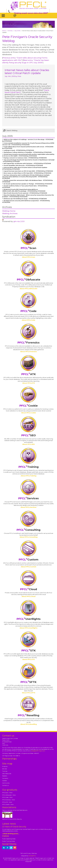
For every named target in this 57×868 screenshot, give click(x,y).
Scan (28, 248)
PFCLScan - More (7, 793)
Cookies (4, 781)
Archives (10, 31)
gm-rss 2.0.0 (19, 221)
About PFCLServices (28, 507)
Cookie (29, 406)
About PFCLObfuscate (28, 289)
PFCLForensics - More (8, 800)
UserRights (29, 619)
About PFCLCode (28, 320)
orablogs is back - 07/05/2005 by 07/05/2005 (19, 150)
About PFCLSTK (28, 659)
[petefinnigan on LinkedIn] (4, 848)
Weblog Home (9, 211)
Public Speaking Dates (9, 839)
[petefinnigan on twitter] (11, 848)
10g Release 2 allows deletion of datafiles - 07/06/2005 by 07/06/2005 (27, 152)
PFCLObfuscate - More (9, 795)
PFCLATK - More (7, 802)
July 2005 (17, 31)
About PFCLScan (29, 257)
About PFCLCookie (29, 413)
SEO (29, 435)
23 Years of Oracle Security (14, 827)
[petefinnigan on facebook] (7, 848)
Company (5, 778)
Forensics (28, 343)
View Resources (7, 774)
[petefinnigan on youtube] (15, 848)
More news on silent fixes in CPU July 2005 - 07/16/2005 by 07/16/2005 (27, 173)
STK (29, 651)
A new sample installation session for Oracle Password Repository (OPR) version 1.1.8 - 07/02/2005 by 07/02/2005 (28, 144)
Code (28, 311)
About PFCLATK (29, 383)
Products (5, 766)
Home (4, 31)
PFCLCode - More (7, 797)
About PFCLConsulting (29, 537)
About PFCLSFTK (29, 693)
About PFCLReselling (29, 724)
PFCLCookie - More (8, 804)
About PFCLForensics (29, 352)
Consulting (28, 530)
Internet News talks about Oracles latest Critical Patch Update (27, 72)
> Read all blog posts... (11, 834)
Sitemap (34, 853)
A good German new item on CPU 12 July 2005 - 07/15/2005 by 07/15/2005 (28, 171)
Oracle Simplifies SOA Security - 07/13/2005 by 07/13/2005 (23, 165)
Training (29, 467)
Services (28, 498)
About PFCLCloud (28, 596)
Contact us (5, 785)
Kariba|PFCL (32, 856)
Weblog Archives (10, 213)
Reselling (29, 715)
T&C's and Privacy (26, 853)
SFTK (28, 682)
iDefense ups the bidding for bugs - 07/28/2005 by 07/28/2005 (25, 199)
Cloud (29, 589)
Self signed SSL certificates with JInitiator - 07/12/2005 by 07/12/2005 (27, 163)
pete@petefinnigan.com (38, 751)
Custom (29, 560)
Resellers (5, 776)
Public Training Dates (9, 841)
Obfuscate (29, 280)
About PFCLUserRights (29, 628)
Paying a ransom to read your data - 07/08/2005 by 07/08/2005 (25, 158)
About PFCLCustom (29, 567)
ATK (29, 374)
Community (6, 783)
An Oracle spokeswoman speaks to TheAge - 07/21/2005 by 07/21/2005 (28, 184)
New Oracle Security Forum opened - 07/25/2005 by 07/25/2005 (25, 193)
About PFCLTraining (29, 476)
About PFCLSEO (29, 444)
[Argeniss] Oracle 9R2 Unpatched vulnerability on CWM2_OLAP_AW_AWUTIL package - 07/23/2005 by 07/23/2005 (24, 190)
